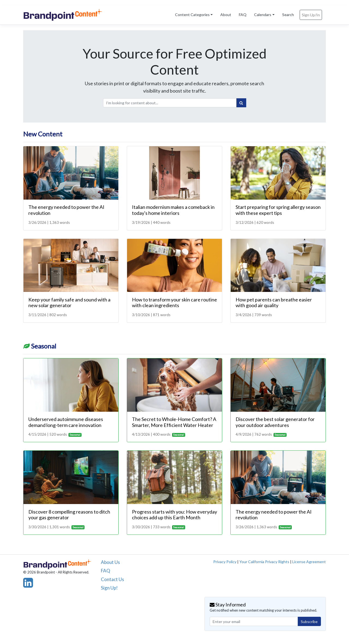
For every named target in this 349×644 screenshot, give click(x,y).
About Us (110, 562)
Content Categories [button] (192, 15)
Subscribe (309, 622)
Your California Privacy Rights (264, 562)
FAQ (243, 15)
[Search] (241, 103)
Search (288, 15)
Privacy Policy (225, 562)
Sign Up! (109, 588)
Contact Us (112, 579)
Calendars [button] (263, 15)
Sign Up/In (311, 15)
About (226, 15)
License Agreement (309, 562)
